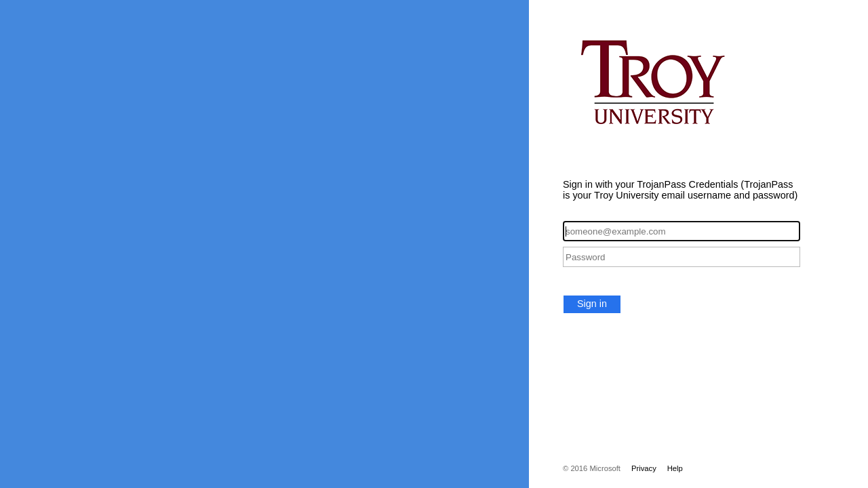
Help (675, 468)
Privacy (644, 468)
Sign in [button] (592, 304)
